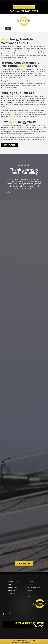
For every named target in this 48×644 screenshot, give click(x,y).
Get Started (10, 145)
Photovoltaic (12, 590)
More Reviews (24, 563)
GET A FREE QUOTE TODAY (30, 624)
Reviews (29, 590)
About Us (11, 584)
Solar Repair (12, 593)
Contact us (5, 137)
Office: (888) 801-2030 (24, 11)
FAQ (28, 593)
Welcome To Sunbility (14, 581)
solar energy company (15, 127)
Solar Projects (31, 581)
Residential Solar (13, 587)
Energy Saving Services (33, 587)
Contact (29, 596)
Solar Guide (30, 584)
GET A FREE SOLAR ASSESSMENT (24, 7)
